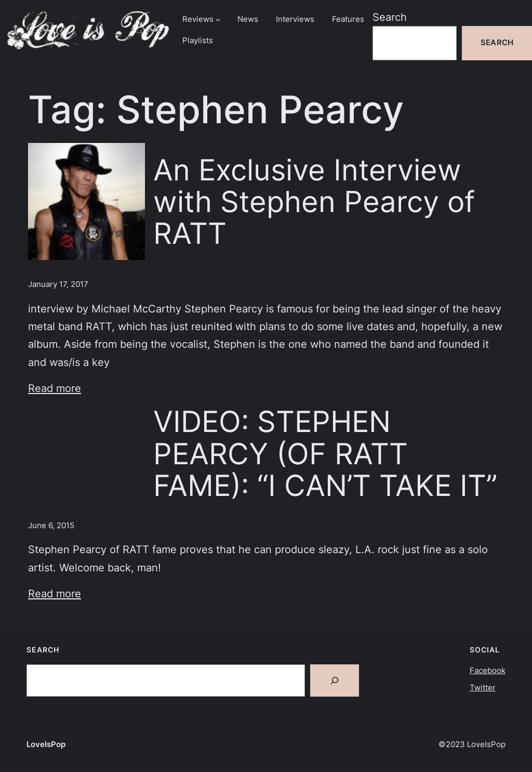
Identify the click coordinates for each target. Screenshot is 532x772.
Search (390, 17)
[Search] (335, 681)
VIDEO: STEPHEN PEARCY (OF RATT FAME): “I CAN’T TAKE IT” (325, 453)
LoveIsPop (46, 744)
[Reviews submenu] (218, 19)
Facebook (488, 671)
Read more (55, 388)
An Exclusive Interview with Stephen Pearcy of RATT (314, 201)
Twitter (483, 688)
